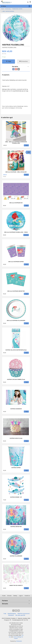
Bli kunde (9, 596)
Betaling (15, 596)
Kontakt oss (27, 596)
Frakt (5, 614)
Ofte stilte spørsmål (20, 615)
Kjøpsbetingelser (12, 614)
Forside (2, 9)
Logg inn (21, 596)
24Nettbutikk (19, 641)
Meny (3, 6)
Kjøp (9, 61)
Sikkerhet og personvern (24, 614)
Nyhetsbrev (11, 615)
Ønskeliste (24, 61)
